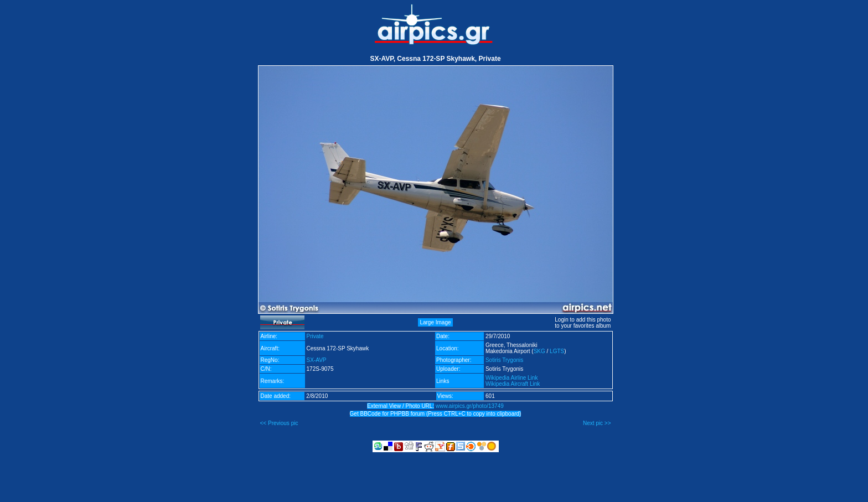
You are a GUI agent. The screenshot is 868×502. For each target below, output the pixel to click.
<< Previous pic (279, 423)
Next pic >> (597, 423)
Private (315, 336)
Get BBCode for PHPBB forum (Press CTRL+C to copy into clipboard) (436, 414)
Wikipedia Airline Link (512, 378)
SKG (539, 351)
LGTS (557, 351)
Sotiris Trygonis (504, 360)
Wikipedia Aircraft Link (513, 384)
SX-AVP (317, 360)
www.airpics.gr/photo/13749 (470, 406)
